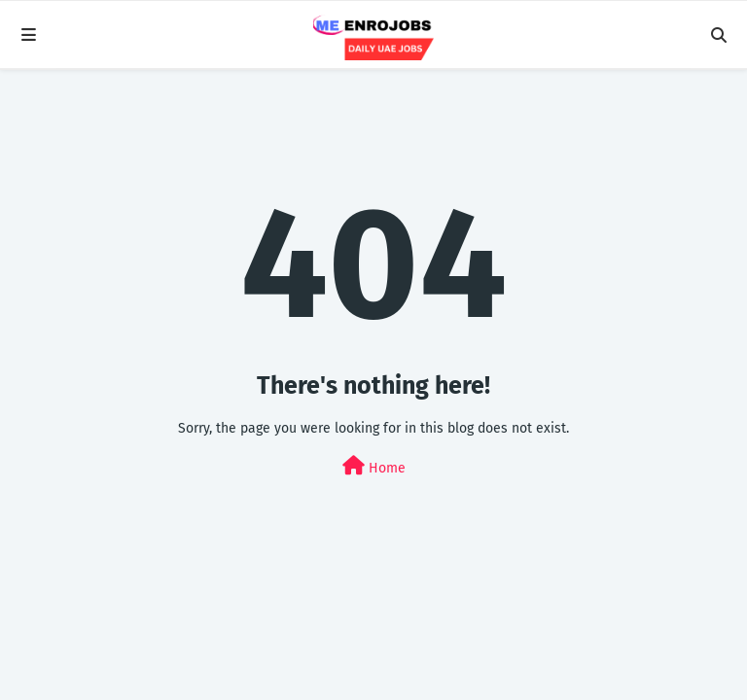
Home (374, 466)
